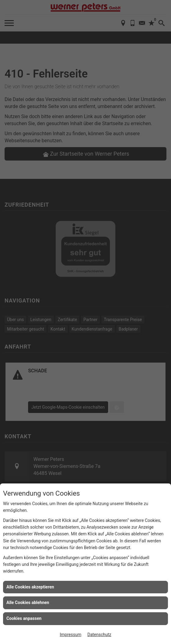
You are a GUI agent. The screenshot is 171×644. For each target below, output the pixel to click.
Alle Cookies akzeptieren (30, 587)
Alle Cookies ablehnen (28, 602)
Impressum (71, 635)
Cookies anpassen (24, 618)
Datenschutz (99, 635)
